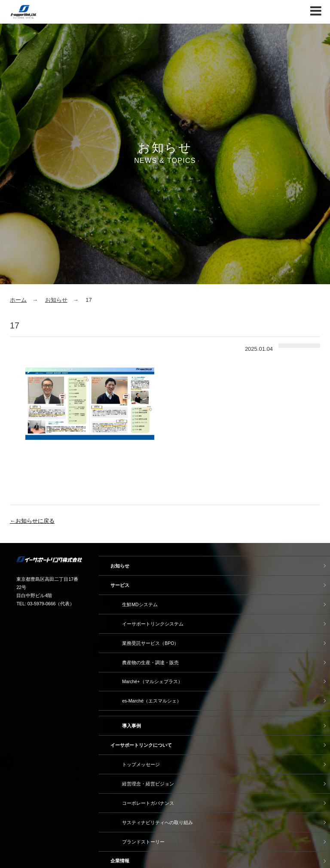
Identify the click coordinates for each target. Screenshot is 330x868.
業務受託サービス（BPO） (150, 643)
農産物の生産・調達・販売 (150, 663)
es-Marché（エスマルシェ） (152, 701)
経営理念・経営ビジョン (148, 784)
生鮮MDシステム (140, 604)
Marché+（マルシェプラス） (152, 681)
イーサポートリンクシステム (153, 624)
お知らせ (56, 300)
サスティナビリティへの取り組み (157, 822)
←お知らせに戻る (32, 521)
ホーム (18, 300)
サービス (120, 585)
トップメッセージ (141, 764)
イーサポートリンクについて (141, 745)
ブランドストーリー (143, 842)
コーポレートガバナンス (148, 803)
